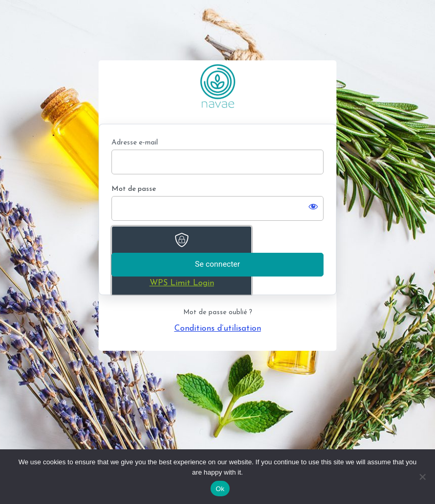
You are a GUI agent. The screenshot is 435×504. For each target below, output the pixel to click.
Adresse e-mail (135, 143)
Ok (220, 489)
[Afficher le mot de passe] (313, 206)
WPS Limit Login (182, 283)
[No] (422, 477)
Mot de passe (134, 189)
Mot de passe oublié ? (218, 312)
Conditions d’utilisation (218, 329)
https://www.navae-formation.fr (218, 86)
